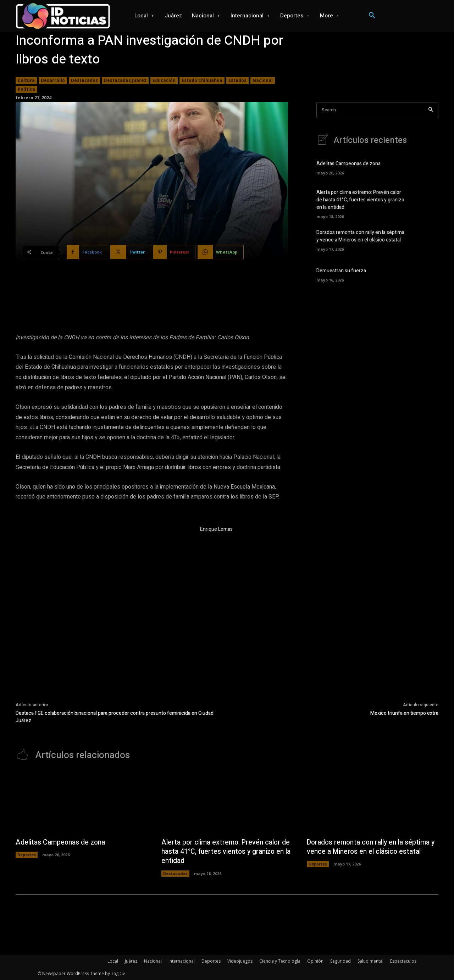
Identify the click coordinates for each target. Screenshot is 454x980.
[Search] (431, 110)
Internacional (182, 961)
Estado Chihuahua (202, 80)
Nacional (263, 80)
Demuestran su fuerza (341, 271)
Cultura (26, 80)
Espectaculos (403, 961)
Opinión (315, 961)
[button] (372, 16)
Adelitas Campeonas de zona (348, 164)
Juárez (131, 961)
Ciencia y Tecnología (280, 961)
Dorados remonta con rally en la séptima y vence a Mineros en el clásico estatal (360, 236)
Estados (237, 80)
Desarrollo (53, 80)
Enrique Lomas (216, 529)
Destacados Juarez (125, 80)
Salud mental (370, 961)
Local (113, 961)
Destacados (84, 80)
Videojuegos (240, 961)
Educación (164, 80)
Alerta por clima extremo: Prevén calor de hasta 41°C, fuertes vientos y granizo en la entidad (360, 200)
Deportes (27, 855)
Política (26, 89)
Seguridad (340, 961)
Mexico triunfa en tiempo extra (404, 713)
